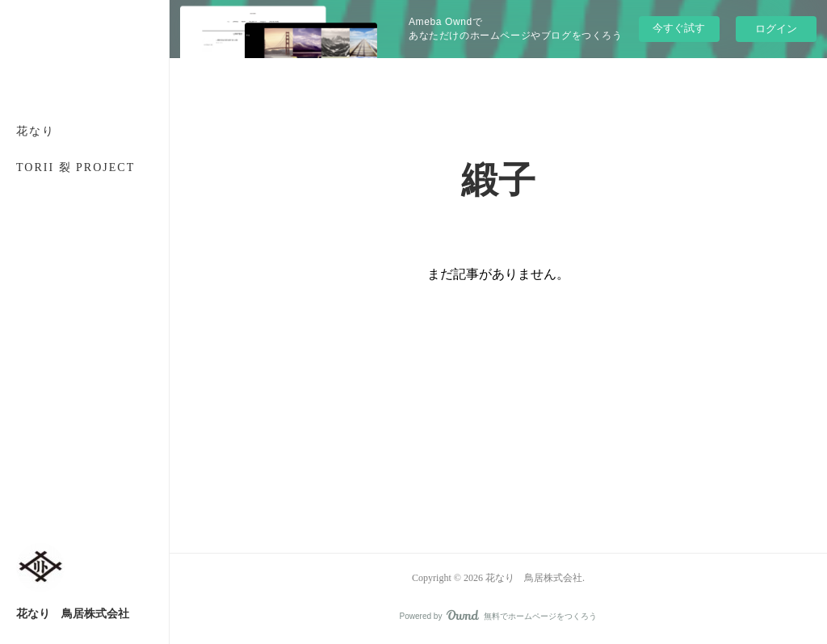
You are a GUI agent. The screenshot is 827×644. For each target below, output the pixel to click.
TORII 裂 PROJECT (76, 167)
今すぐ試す (679, 28)
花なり (36, 131)
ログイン (776, 29)
